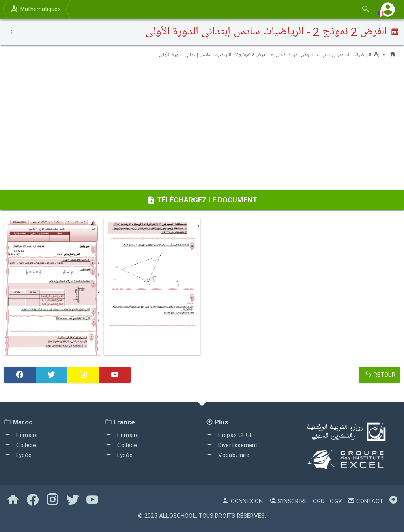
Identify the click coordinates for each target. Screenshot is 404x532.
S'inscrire (288, 501)
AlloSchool (178, 515)
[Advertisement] (202, 127)
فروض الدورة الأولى (289, 54)
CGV (336, 501)
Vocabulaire (228, 455)
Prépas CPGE (229, 435)
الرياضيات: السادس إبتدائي (348, 54)
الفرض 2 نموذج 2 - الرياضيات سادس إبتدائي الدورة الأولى (202, 54)
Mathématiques (35, 9)
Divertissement (232, 445)
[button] (388, 9)
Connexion (242, 501)
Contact (365, 501)
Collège (20, 445)
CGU (319, 501)
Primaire (21, 435)
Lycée (18, 455)
